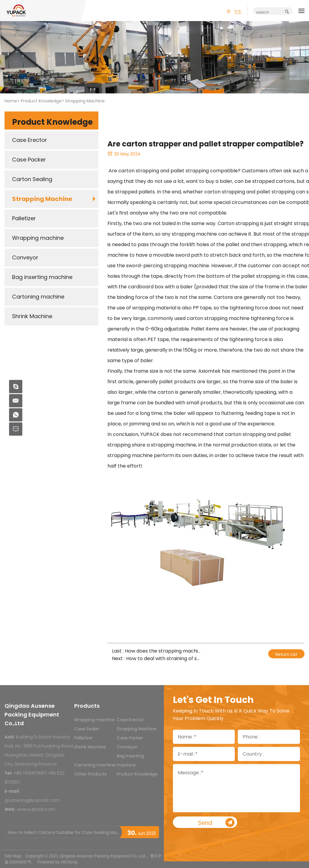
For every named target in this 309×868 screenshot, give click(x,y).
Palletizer (84, 738)
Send (222, 823)
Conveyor (127, 747)
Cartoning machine (95, 765)
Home (11, 101)
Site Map (13, 856)
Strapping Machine (85, 101)
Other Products (90, 774)
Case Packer (130, 738)
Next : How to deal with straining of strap (157, 658)
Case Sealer (87, 729)
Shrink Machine (90, 747)
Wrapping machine (94, 720)
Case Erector (130, 720)
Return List (286, 654)
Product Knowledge (41, 101)
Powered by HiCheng (57, 862)
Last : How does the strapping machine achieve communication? (157, 651)
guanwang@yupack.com (32, 800)
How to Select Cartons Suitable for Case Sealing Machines (64, 832)
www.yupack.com (36, 809)
